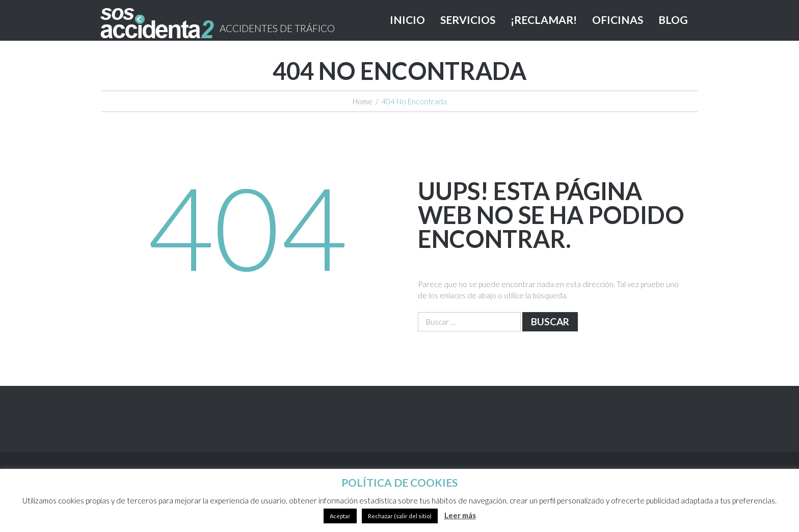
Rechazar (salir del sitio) (400, 516)
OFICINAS (618, 20)
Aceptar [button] (340, 516)
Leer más (460, 515)
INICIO (407, 20)
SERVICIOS (468, 20)
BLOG (673, 20)
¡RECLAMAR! (544, 20)
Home (363, 101)
